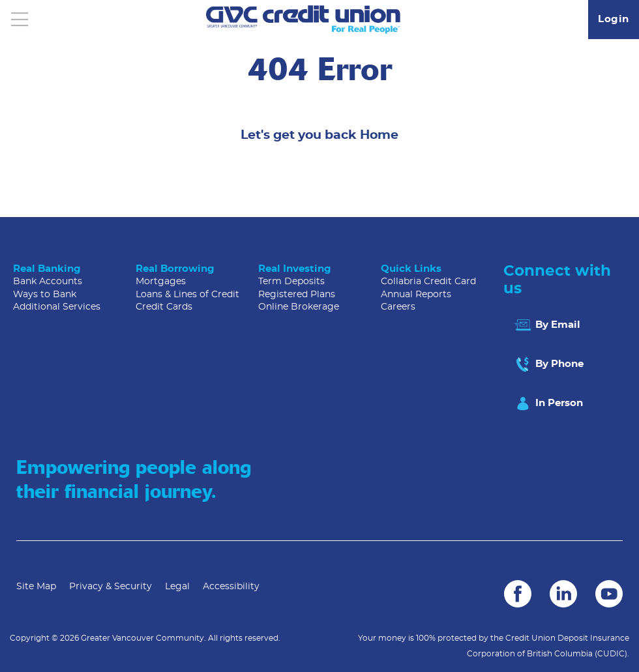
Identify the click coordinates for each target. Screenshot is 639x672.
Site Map (36, 587)
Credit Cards (164, 307)
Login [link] (614, 19)
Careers (398, 307)
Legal (177, 587)
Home (379, 135)
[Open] (20, 20)
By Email (547, 325)
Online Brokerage (299, 307)
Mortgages (161, 282)
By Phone (548, 364)
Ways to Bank (45, 295)
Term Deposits (291, 282)
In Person (548, 403)
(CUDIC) (611, 654)
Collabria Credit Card (428, 282)
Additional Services (57, 307)
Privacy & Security (111, 587)
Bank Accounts (48, 282)
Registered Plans (297, 295)
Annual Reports (416, 295)
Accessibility (231, 587)
